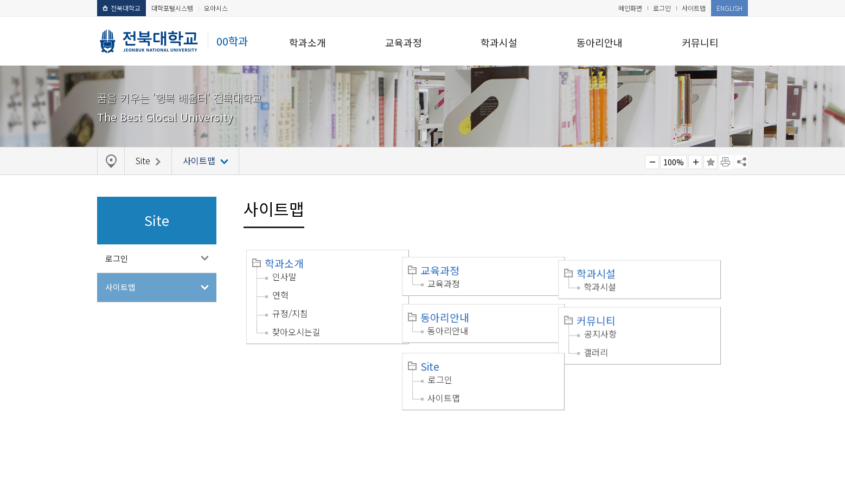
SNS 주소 (741, 161)
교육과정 (404, 42)
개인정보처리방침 (133, 436)
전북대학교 (121, 8)
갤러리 (620, 339)
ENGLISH (729, 8)
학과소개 (308, 42)
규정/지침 (290, 313)
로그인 (662, 8)
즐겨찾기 (710, 162)
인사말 (284, 276)
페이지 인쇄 (726, 162)
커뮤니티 (700, 42)
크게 (695, 162)
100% (674, 162)
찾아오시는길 (296, 332)
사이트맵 (694, 8)
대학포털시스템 (172, 8)
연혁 (280, 295)
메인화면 (630, 8)
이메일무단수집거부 (210, 436)
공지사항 (624, 320)
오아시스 (216, 8)
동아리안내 (600, 42)
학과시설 (499, 42)
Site (442, 352)
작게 (652, 162)
